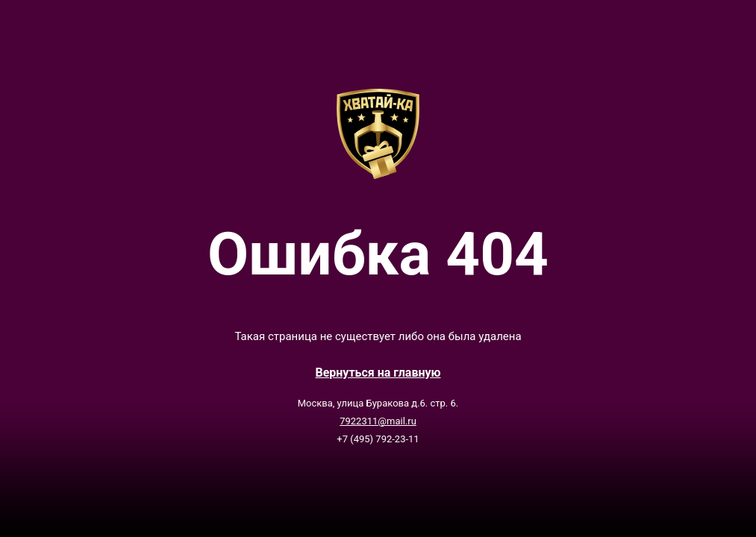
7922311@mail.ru (378, 421)
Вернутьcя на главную (378, 373)
